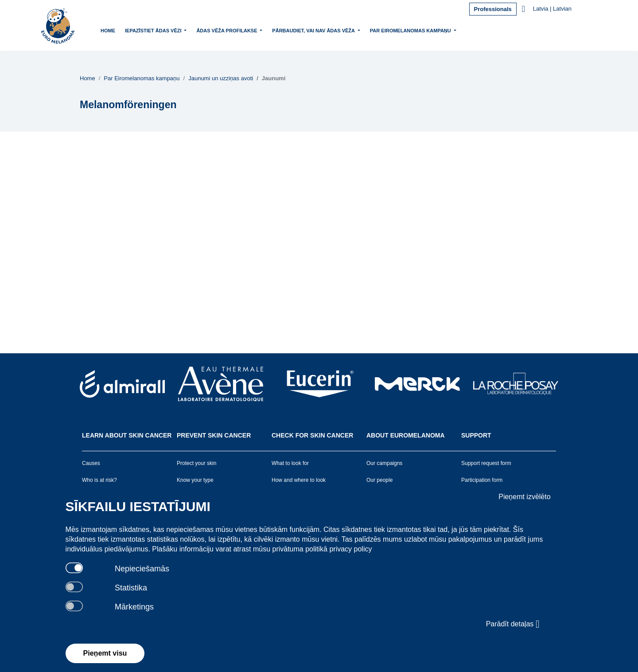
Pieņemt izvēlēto (524, 497)
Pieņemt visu (105, 653)
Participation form (482, 480)
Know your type (195, 480)
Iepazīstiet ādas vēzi (154, 30)
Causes (91, 463)
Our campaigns (384, 463)
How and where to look (299, 480)
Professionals (493, 9)
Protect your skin (196, 463)
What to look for (290, 463)
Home (108, 31)
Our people (379, 480)
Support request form (486, 463)
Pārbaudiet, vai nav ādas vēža (314, 30)
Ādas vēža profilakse (227, 30)
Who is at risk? (99, 480)
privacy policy (350, 549)
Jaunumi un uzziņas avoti (221, 78)
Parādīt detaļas (513, 624)
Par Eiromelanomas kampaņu (411, 30)
